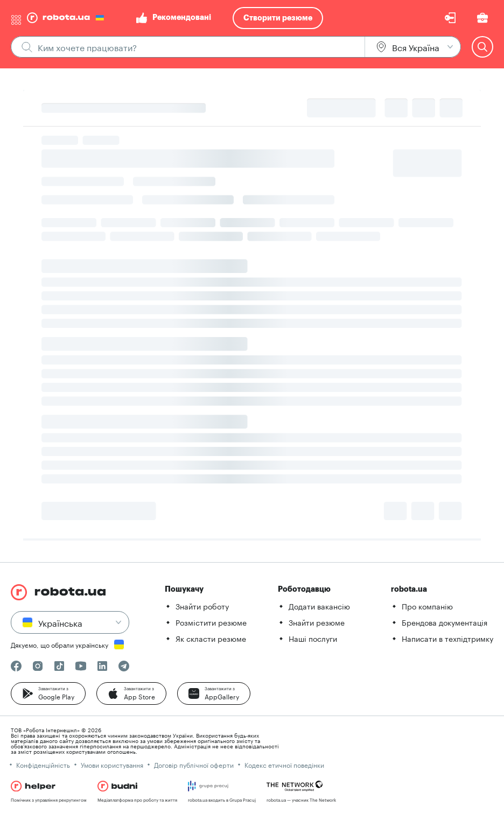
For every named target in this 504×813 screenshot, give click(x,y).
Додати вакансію (319, 606)
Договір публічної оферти (194, 764)
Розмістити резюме (211, 622)
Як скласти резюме (211, 638)
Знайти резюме (317, 622)
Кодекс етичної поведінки (284, 764)
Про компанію (427, 606)
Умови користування (112, 764)
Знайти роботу (202, 606)
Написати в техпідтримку (447, 638)
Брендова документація (444, 622)
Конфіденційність (43, 764)
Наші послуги (313, 638)
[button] (48, 693)
